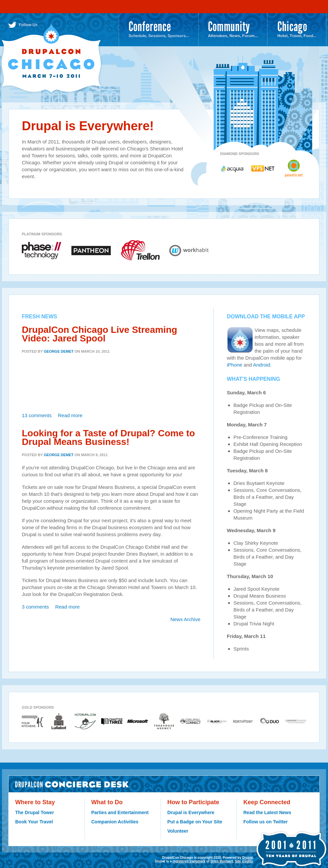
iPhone (235, 365)
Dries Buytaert (222, 861)
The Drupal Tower (35, 812)
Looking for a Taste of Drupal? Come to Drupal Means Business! (108, 437)
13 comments (37, 415)
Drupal (248, 858)
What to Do (107, 802)
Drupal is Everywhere (191, 812)
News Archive (185, 619)
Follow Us (28, 25)
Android (262, 365)
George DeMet (59, 351)
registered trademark (189, 861)
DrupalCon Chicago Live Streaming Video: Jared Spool (100, 334)
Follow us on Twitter (266, 822)
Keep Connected (267, 802)
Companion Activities (115, 822)
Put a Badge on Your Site (195, 822)
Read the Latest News (267, 812)
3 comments (35, 607)
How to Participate (193, 802)
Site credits (244, 861)
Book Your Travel (34, 822)
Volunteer (178, 831)
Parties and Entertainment (120, 812)
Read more (70, 415)
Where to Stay (35, 802)
